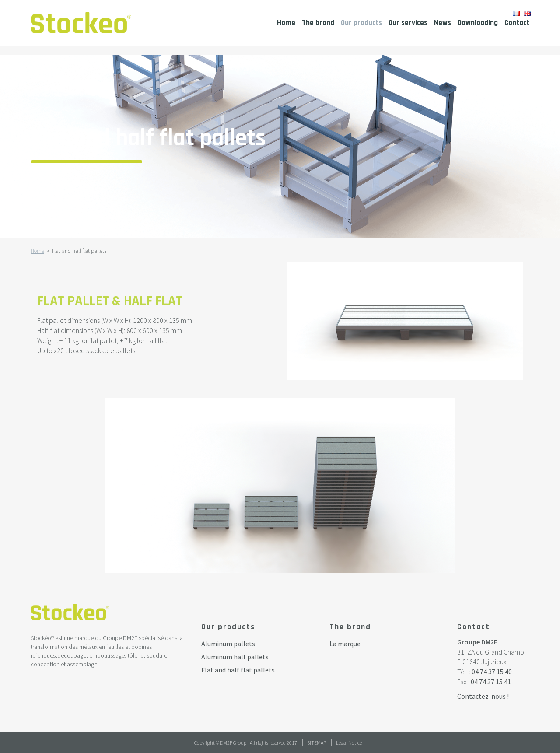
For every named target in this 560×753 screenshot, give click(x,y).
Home (286, 23)
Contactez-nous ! (483, 696)
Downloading (478, 23)
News (443, 23)
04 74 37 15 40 (492, 672)
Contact (517, 23)
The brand (318, 23)
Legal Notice (349, 743)
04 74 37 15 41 (491, 682)
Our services (408, 23)
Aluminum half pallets (235, 657)
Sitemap (317, 743)
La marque (345, 644)
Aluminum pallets (228, 644)
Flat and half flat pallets (238, 670)
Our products (361, 23)
